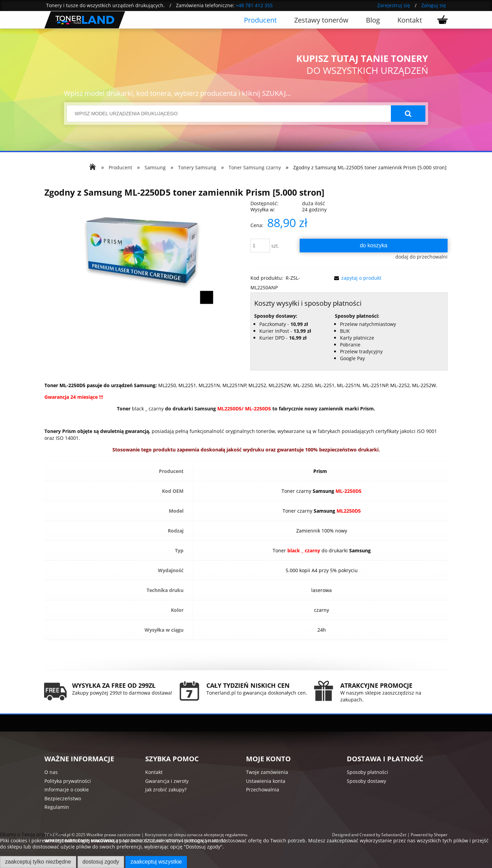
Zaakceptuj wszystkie (156, 862)
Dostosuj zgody (101, 862)
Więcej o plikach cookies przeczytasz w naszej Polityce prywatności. (77, 853)
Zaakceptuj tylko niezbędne (38, 862)
